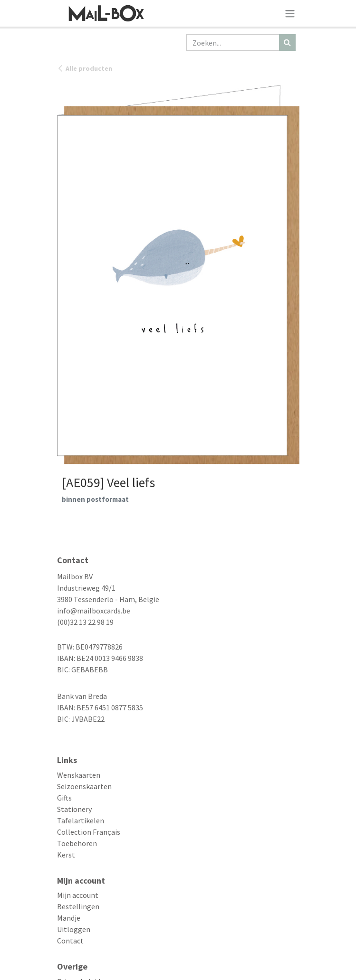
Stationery (74, 809)
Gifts (64, 798)
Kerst (66, 855)
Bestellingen (78, 906)
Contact (70, 941)
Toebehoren (77, 843)
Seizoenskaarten (84, 786)
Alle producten (85, 68)
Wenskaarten (79, 775)
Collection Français (89, 832)
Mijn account (78, 895)
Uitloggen (74, 929)
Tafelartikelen (81, 820)
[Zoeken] (287, 42)
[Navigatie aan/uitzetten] (290, 13)
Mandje (69, 918)
